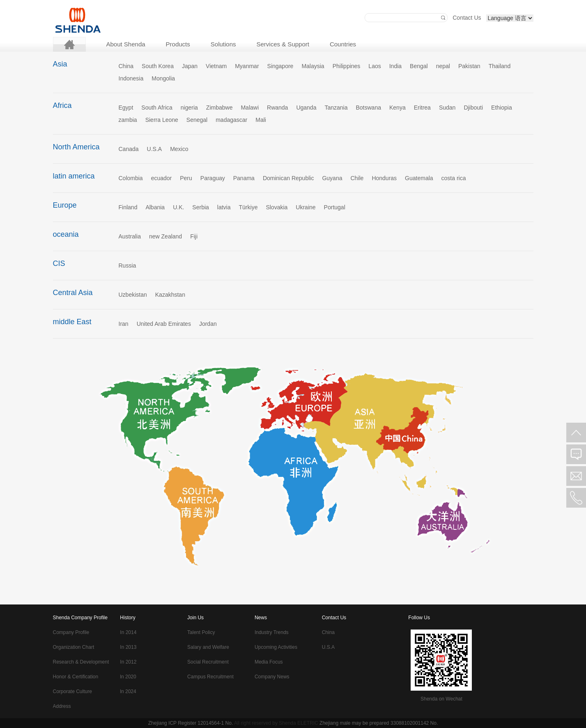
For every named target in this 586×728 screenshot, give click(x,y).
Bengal (419, 66)
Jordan (208, 324)
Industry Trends (272, 632)
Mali (261, 120)
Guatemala (419, 178)
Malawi (250, 108)
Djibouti (473, 108)
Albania (155, 207)
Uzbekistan (133, 295)
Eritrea (422, 108)
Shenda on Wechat (441, 699)
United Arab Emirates (164, 324)
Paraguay (213, 178)
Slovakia (277, 207)
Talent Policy (201, 632)
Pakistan (469, 66)
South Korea (158, 66)
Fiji (194, 236)
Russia (128, 266)
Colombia (131, 178)
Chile (357, 178)
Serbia (200, 207)
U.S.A (155, 149)
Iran (124, 324)
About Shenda (126, 44)
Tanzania (336, 108)
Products (178, 44)
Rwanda (277, 108)
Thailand (500, 66)
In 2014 (128, 632)
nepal (443, 66)
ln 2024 (128, 691)
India (395, 66)
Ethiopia (502, 108)
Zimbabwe (219, 108)
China (126, 66)
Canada (129, 149)
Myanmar (247, 66)
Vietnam (216, 66)
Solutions (223, 44)
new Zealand (165, 236)
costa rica (454, 178)
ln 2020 (128, 677)
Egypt (126, 108)
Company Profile (71, 632)
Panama (244, 178)
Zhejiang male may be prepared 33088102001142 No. (379, 723)
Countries (343, 44)
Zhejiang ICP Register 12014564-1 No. (191, 723)
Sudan (447, 108)
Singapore (280, 66)
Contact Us (467, 18)
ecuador (162, 178)
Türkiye (248, 207)
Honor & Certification (76, 677)
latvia (224, 207)
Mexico (179, 149)
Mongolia (163, 78)
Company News (272, 677)
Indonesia (131, 78)
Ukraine (306, 207)
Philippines (347, 66)
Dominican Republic (288, 178)
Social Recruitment (208, 662)
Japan (190, 66)
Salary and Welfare (208, 647)
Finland (128, 207)
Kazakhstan (170, 295)
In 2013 (128, 647)
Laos (375, 66)
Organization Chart (74, 647)
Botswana (368, 108)
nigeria (189, 108)
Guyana (332, 178)
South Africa (157, 108)
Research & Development (81, 662)
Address (62, 706)
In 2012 (128, 662)
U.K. (178, 207)
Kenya (398, 108)
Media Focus (269, 662)
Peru (186, 178)
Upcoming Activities (276, 647)
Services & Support (283, 44)
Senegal (197, 120)
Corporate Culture (72, 691)
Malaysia (313, 66)
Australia (130, 236)
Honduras (384, 178)
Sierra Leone (162, 120)
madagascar (231, 120)
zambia (128, 120)
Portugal (335, 207)
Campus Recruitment (210, 677)
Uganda (306, 108)
